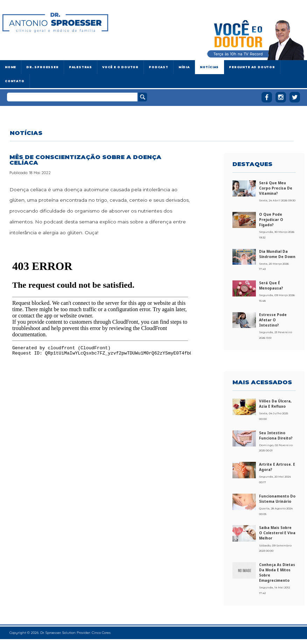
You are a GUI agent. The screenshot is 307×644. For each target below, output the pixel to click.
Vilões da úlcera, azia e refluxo (275, 404)
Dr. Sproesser (42, 67)
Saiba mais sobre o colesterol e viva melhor (277, 533)
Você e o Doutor (120, 67)
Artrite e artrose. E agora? (277, 467)
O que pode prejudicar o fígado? (271, 220)
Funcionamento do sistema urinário (277, 499)
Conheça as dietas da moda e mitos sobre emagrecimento (277, 573)
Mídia (184, 67)
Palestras (81, 67)
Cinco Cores (101, 633)
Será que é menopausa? (271, 285)
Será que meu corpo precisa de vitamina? (276, 188)
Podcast (159, 67)
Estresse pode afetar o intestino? (273, 320)
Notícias (209, 67)
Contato (15, 81)
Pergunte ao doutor (252, 67)
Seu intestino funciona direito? (276, 435)
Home (11, 67)
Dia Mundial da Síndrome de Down (277, 254)
